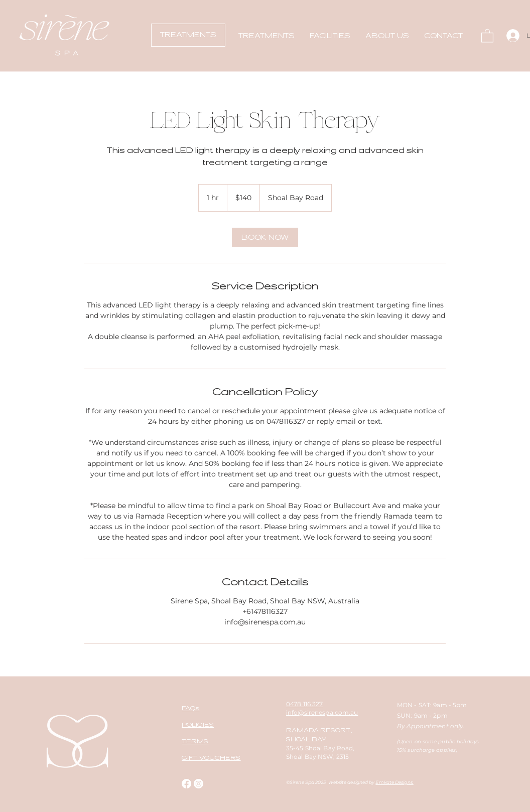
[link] (265, 237)
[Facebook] (186, 784)
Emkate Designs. (394, 782)
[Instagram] (198, 784)
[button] (267, 36)
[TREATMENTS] (188, 35)
